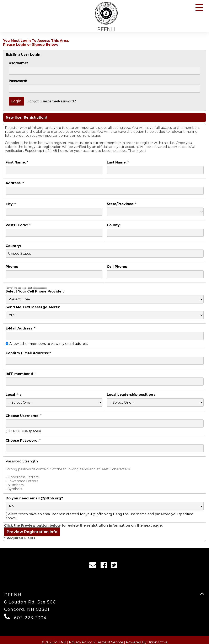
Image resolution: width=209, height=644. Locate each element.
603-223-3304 (30, 618)
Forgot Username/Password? (52, 101)
